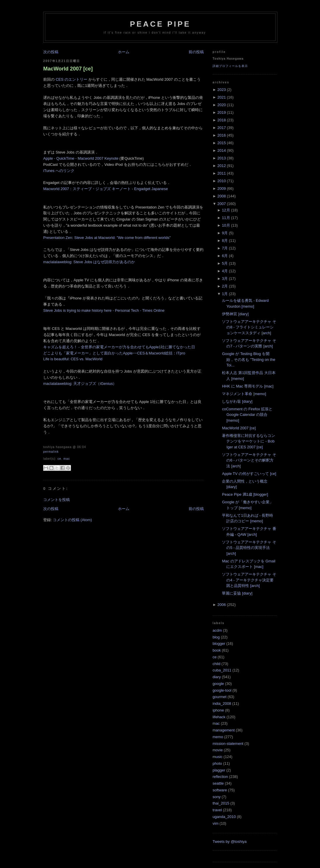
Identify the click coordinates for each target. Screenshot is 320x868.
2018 (221, 120)
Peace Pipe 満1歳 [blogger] (245, 494)
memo (218, 737)
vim (215, 823)
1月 (225, 294)
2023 (221, 90)
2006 (221, 605)
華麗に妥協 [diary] (237, 593)
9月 (225, 233)
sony (216, 797)
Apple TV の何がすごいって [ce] (249, 474)
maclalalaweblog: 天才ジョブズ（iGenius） (80, 384)
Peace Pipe (160, 24)
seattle (218, 783)
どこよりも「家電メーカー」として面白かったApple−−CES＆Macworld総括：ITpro (114, 353)
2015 (221, 143)
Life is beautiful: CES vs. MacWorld (73, 359)
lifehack (219, 717)
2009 (221, 188)
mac (67, 459)
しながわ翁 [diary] (237, 401)
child (216, 664)
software (220, 790)
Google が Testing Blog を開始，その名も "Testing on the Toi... (248, 359)
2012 (221, 166)
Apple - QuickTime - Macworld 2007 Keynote (81, 158)
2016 (221, 135)
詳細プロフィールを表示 (230, 66)
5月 (225, 263)
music (218, 757)
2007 (221, 204)
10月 (226, 225)
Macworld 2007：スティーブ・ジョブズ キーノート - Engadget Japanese (106, 189)
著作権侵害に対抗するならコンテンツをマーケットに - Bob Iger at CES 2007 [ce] (248, 441)
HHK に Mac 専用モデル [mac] (248, 386)
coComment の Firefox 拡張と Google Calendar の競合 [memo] (247, 415)
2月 (225, 286)
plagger (219, 770)
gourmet (220, 697)
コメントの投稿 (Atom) (72, 520)
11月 (226, 218)
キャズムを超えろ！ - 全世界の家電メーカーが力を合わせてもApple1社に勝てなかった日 (119, 347)
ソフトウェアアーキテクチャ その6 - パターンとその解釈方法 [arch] (249, 460)
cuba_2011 (222, 670)
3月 (225, 279)
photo (217, 763)
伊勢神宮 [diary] (235, 314)
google (218, 684)
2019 (221, 112)
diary (217, 677)
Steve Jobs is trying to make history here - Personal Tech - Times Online (104, 310)
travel (217, 810)
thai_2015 (221, 803)
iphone (218, 710)
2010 (221, 181)
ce (59, 459)
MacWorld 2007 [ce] (68, 69)
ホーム (124, 52)
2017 (221, 128)
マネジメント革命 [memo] (244, 394)
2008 (221, 196)
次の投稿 (51, 52)
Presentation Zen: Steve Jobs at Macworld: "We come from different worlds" (107, 238)
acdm (217, 630)
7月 (225, 248)
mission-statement (228, 744)
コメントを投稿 (56, 500)
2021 (221, 97)
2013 (221, 158)
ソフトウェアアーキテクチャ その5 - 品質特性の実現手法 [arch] (249, 548)
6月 (225, 256)
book (217, 650)
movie (218, 750)
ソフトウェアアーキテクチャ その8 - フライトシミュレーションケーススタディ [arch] (249, 327)
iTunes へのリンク (59, 171)
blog (216, 637)
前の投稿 (196, 52)
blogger (219, 644)
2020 (221, 105)
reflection (220, 777)
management (224, 730)
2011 (221, 173)
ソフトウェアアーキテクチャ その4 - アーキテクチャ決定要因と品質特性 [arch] (249, 580)
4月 (225, 271)
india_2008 (222, 703)
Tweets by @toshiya (230, 842)
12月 (226, 210)
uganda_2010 (224, 817)
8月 (225, 241)
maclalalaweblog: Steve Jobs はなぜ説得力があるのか (89, 262)
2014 (221, 150)
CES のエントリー (72, 79)
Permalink (51, 452)
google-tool (222, 690)
